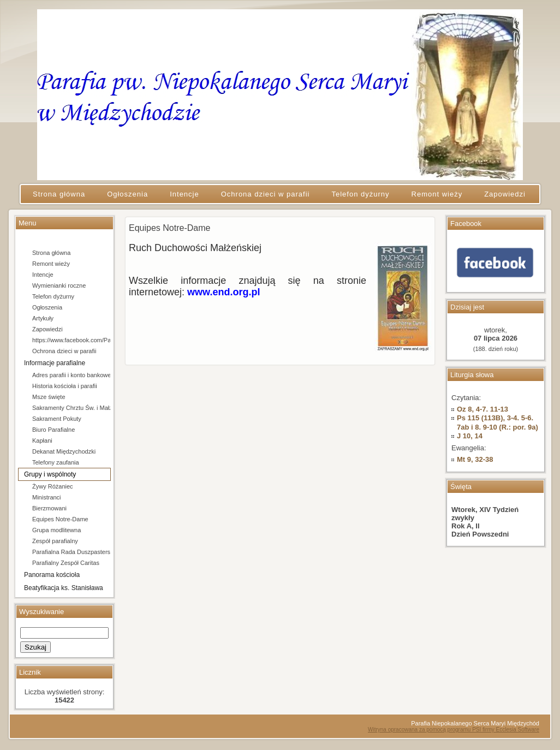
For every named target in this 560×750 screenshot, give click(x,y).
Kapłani (42, 441)
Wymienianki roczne (59, 285)
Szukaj (35, 647)
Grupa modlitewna (56, 530)
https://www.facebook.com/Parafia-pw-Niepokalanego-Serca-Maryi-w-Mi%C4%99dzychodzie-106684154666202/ (71, 340)
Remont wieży (51, 264)
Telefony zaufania (56, 462)
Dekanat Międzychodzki (64, 451)
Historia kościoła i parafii (65, 386)
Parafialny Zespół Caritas (66, 563)
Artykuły (43, 318)
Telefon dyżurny (53, 296)
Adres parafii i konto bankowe (71, 375)
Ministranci (47, 497)
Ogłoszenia (47, 307)
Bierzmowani (49, 508)
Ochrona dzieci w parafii (64, 351)
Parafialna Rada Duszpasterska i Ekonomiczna (71, 552)
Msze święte (49, 397)
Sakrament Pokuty (57, 419)
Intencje (43, 275)
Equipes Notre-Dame (60, 519)
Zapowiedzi (47, 329)
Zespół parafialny (55, 541)
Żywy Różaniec (53, 486)
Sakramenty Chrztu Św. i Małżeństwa (71, 408)
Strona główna (51, 253)
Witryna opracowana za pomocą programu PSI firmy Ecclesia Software (454, 730)
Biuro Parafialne (53, 430)
